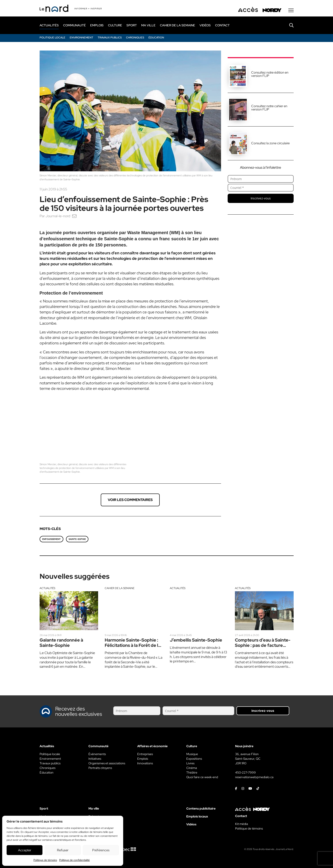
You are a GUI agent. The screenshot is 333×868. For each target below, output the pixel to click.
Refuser (63, 850)
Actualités (47, 588)
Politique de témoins (45, 860)
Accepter (25, 850)
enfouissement (51, 539)
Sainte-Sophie (77, 539)
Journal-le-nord (58, 216)
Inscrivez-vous (261, 199)
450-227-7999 (245, 772)
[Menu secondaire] (291, 11)
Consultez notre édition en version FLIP (270, 75)
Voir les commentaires (130, 499)
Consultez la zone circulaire (270, 144)
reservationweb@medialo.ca (254, 777)
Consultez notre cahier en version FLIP (269, 108)
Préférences (101, 850)
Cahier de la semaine (120, 588)
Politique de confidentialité (74, 860)
